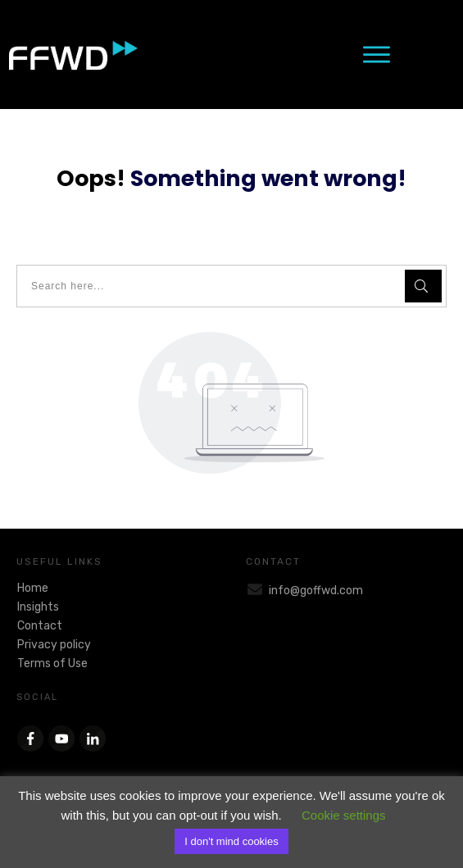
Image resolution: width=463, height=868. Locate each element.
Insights (38, 607)
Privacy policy (54, 645)
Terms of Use (52, 663)
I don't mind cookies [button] (231, 841)
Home (33, 588)
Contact (40, 626)
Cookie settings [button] (344, 815)
